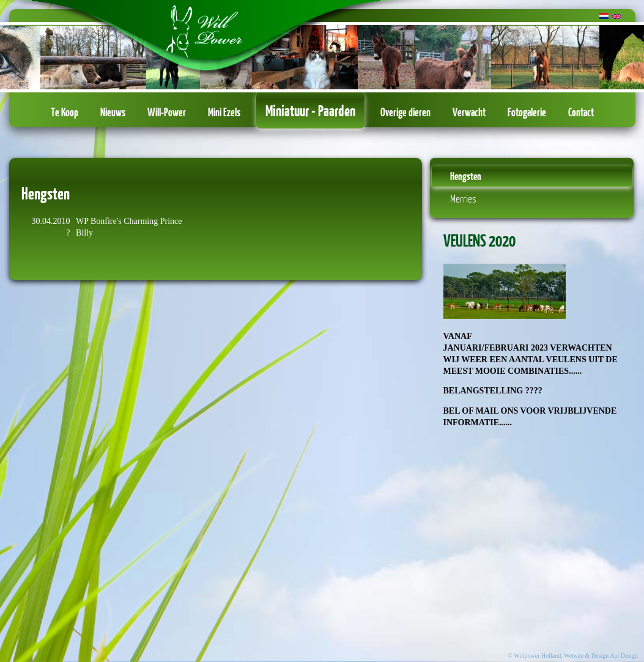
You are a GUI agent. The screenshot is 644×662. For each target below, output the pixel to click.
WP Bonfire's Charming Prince (129, 221)
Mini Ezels (224, 112)
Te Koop (65, 112)
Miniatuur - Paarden (310, 110)
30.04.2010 (51, 221)
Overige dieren (405, 112)
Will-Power (167, 112)
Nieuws (113, 112)
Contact (581, 112)
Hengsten (466, 176)
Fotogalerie (527, 112)
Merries (463, 199)
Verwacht (469, 112)
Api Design (624, 656)
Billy (84, 233)
